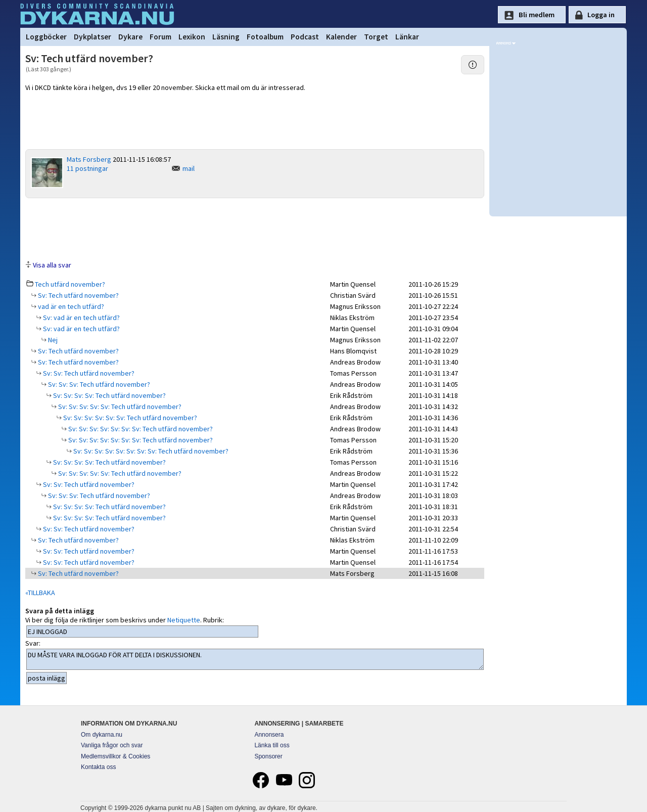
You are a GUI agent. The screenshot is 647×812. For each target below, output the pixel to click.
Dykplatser (93, 37)
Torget (376, 37)
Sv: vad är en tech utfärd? (81, 318)
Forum (160, 37)
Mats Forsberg (89, 159)
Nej (52, 340)
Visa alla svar (52, 265)
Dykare (130, 37)
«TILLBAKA (40, 593)
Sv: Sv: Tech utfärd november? (88, 373)
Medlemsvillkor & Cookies (115, 756)
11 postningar (87, 168)
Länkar (407, 37)
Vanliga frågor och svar (112, 745)
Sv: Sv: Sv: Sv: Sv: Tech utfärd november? (119, 407)
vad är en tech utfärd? (70, 306)
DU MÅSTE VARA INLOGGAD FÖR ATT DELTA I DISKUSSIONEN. (255, 659)
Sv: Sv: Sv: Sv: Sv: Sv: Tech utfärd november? (129, 418)
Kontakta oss (98, 767)
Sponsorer (268, 756)
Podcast (305, 37)
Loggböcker (46, 37)
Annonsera (269, 735)
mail (189, 168)
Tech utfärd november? (70, 284)
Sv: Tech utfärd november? (78, 295)
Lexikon (192, 37)
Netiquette (184, 620)
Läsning (226, 37)
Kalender (341, 37)
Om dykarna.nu (102, 735)
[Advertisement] (255, 229)
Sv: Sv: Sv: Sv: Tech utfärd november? (109, 395)
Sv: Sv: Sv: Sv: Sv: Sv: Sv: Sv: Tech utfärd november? (150, 451)
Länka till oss (272, 745)
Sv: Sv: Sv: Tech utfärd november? (98, 384)
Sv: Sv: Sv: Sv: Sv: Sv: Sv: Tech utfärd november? (140, 429)
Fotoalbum (265, 37)
